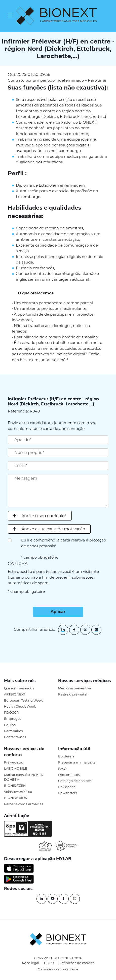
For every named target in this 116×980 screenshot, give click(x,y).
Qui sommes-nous (19, 688)
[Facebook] (64, 899)
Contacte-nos (15, 737)
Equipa (10, 725)
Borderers (66, 756)
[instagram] (75, 899)
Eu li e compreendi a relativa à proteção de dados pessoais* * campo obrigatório (64, 549)
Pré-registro (14, 762)
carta (65, 540)
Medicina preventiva (75, 688)
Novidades (67, 787)
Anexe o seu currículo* (44, 516)
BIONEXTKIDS (15, 798)
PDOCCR (11, 713)
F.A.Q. (63, 769)
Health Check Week (20, 706)
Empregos (13, 719)
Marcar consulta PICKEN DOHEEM (24, 777)
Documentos (69, 775)
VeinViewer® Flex (18, 792)
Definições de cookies (76, 963)
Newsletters (68, 793)
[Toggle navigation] (11, 16)
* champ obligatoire (26, 591)
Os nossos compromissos (58, 969)
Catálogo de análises (75, 781)
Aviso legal (30, 963)
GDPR (49, 963)
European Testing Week (23, 700)
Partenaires (13, 731)
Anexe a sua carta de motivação (53, 529)
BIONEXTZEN (15, 786)
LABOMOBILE (16, 768)
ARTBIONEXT (15, 694)
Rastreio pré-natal (73, 694)
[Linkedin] (42, 899)
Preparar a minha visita (77, 762)
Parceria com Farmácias (24, 804)
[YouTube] (53, 899)
